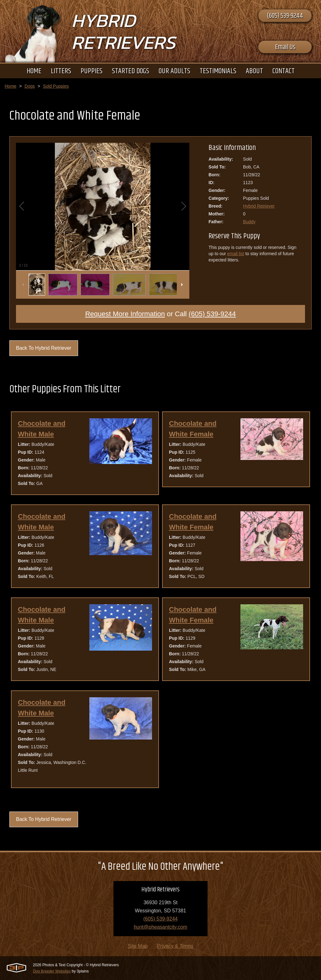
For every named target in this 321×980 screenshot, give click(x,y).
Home (11, 86)
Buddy (249, 222)
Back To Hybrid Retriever (44, 348)
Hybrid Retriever (259, 206)
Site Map (138, 946)
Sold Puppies (56, 86)
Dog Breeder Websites (52, 971)
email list (235, 254)
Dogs (30, 86)
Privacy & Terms (175, 946)
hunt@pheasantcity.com (161, 927)
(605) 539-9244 (285, 16)
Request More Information (125, 314)
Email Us (285, 47)
